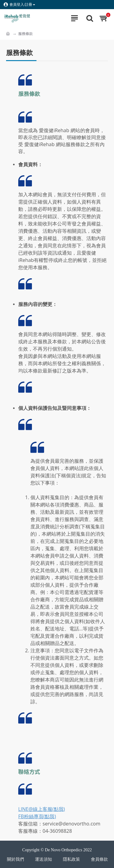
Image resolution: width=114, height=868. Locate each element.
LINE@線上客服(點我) (42, 809)
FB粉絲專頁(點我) (37, 816)
